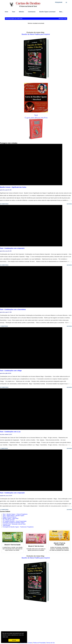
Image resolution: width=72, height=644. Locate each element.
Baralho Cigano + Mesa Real (11, 518)
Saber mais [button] (5, 637)
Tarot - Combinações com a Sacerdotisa (13, 309)
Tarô (36, 115)
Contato (30, 643)
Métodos (22, 12)
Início (6, 12)
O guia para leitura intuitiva (36, 118)
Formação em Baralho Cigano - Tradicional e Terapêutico (18, 527)
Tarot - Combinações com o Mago (11, 371)
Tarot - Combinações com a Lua (10, 432)
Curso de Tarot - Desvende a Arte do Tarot (14, 524)
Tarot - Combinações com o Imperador (12, 493)
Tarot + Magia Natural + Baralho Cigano (13, 516)
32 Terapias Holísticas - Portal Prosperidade (15, 521)
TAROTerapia (6, 525)
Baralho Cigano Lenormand (47, 12)
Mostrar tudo (63, 19)
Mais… (61, 12)
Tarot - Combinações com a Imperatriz (12, 248)
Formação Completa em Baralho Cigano (14, 523)
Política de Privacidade (39, 643)
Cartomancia (32, 12)
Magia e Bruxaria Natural (9, 517)
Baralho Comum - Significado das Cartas (13, 187)
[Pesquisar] (59, 2)
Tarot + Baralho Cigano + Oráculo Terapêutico (15, 514)
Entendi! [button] (14, 640)
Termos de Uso (51, 643)
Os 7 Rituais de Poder (9, 520)
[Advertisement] (36, 623)
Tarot (14, 12)
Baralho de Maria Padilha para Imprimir (36, 34)
